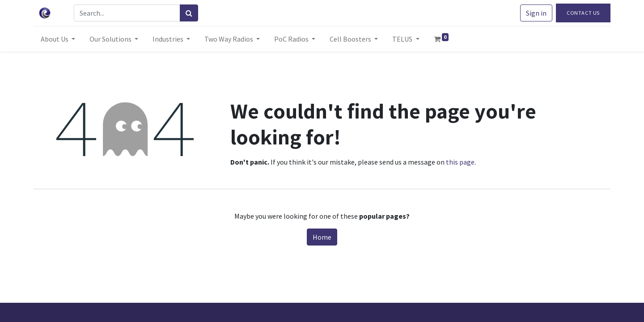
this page (460, 162)
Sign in (536, 13)
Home (322, 237)
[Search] (189, 13)
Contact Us (583, 13)
